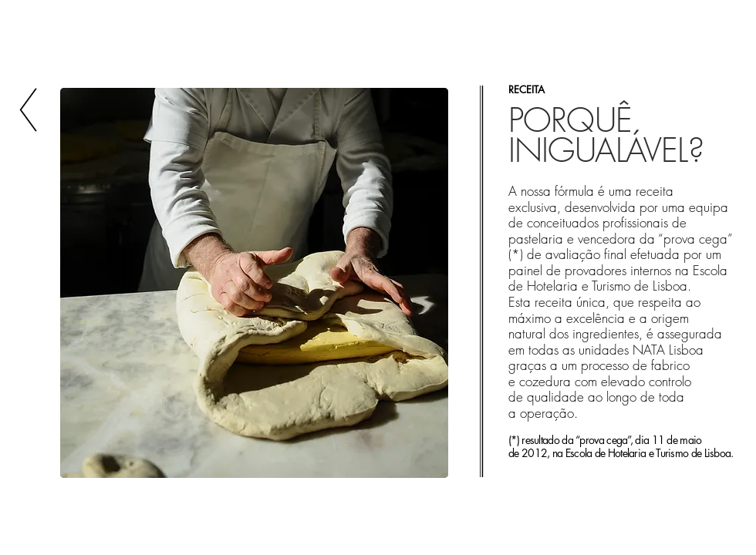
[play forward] (432, 283)
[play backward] (79, 283)
